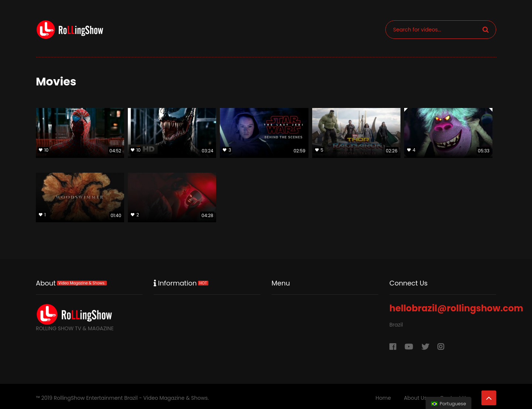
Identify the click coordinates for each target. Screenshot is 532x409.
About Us (415, 398)
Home (383, 398)
